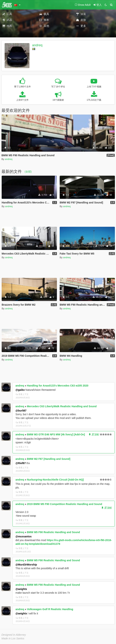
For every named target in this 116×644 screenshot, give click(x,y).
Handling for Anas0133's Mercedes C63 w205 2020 (58, 386)
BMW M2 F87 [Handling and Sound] (49, 459)
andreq (37, 45)
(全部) (28, 172)
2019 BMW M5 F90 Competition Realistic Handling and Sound (64, 504)
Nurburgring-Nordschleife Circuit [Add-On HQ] (55, 480)
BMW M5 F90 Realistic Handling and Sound (53, 532)
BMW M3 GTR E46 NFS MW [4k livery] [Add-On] (56, 434)
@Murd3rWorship (26, 565)
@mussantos (24, 536)
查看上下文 (22, 394)
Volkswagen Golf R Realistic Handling (50, 609)
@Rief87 (21, 463)
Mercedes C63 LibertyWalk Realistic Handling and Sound (62, 406)
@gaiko (20, 390)
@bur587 (21, 411)
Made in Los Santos (13, 638)
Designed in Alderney (14, 635)
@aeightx (21, 589)
